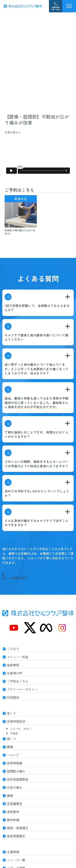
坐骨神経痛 (15, 763)
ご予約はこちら (18, 681)
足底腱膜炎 (15, 804)
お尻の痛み (15, 787)
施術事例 (13, 665)
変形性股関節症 (18, 779)
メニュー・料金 (18, 657)
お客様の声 (15, 673)
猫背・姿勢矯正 (18, 828)
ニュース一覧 (16, 860)
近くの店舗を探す (15, 576)
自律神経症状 (16, 721)
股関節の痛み (16, 771)
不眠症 (14, 733)
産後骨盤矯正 (16, 836)
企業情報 (13, 852)
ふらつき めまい (21, 729)
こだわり (13, 649)
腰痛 (10, 747)
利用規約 (13, 697)
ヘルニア (13, 755)
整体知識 (13, 820)
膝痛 (10, 795)
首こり (12, 713)
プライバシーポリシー (22, 689)
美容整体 (13, 812)
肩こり (12, 739)
